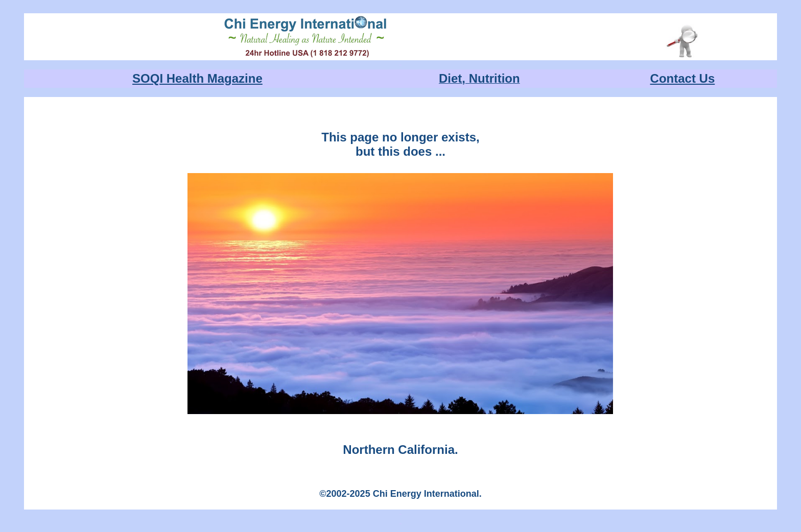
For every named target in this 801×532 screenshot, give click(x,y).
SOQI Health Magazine (197, 78)
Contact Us (683, 78)
